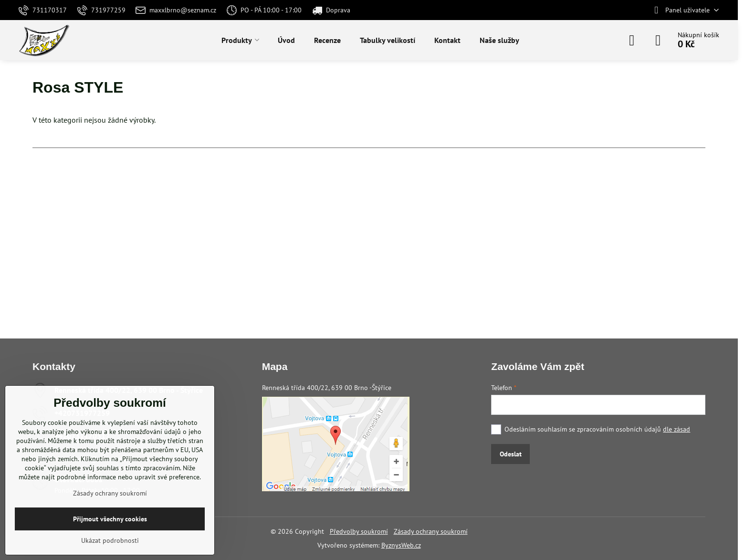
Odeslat (511, 454)
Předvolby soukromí (359, 531)
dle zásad (677, 429)
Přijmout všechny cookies (110, 519)
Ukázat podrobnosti (110, 540)
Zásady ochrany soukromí (431, 531)
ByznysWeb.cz (401, 545)
